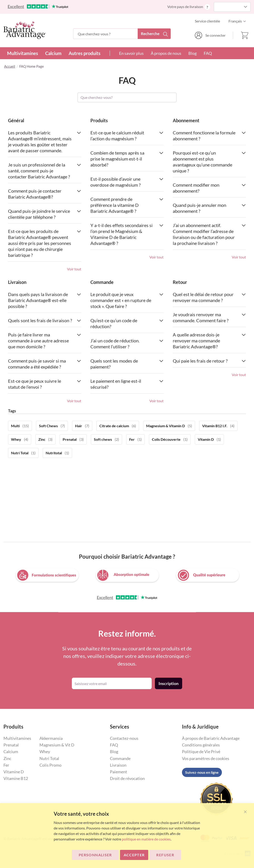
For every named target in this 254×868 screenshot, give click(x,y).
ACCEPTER (134, 855)
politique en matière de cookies (146, 839)
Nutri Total (49, 758)
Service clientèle (207, 21)
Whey (45, 752)
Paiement (119, 772)
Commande (120, 758)
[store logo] (25, 30)
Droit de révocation (127, 778)
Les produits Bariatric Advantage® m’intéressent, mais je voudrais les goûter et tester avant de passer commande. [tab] (45, 141)
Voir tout (74, 269)
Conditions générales (201, 745)
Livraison (118, 765)
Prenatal (11, 745)
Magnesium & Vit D (57, 745)
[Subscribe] (169, 683)
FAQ (208, 53)
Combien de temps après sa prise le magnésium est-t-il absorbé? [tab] (127, 159)
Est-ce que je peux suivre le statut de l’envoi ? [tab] (45, 384)
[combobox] (122, 34)
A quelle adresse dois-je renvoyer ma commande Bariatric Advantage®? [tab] (209, 341)
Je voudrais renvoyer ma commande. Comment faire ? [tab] (209, 317)
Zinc (7, 758)
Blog (193, 53)
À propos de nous (166, 53)
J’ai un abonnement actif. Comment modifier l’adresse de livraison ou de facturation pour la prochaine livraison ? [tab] (209, 234)
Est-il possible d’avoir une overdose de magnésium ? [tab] (127, 182)
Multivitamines (23, 53)
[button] (238, 21)
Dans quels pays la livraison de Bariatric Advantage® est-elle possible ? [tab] (45, 300)
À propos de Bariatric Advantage (211, 738)
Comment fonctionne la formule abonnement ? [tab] (209, 136)
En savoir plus (131, 53)
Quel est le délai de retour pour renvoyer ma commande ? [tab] (209, 297)
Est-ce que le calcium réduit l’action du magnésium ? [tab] (127, 136)
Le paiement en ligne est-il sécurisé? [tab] (127, 384)
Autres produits (85, 53)
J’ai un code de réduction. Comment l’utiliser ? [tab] (127, 344)
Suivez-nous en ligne (202, 772)
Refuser (165, 855)
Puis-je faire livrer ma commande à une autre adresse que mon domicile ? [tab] (45, 341)
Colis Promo (50, 765)
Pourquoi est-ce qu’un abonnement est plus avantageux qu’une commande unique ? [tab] (209, 162)
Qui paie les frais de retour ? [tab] (209, 361)
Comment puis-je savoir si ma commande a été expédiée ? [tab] (45, 364)
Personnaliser (95, 855)
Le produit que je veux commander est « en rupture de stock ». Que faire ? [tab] (127, 300)
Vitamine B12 (16, 778)
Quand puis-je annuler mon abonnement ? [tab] (209, 208)
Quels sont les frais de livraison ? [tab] (45, 320)
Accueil (10, 66)
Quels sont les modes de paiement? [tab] (127, 364)
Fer (6, 765)
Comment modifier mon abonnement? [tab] (209, 188)
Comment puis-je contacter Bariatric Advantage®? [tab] (45, 194)
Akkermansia (51, 738)
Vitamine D (14, 772)
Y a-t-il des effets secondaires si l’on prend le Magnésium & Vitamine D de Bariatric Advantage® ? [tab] (127, 234)
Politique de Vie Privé (201, 752)
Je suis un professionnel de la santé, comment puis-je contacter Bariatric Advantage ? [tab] (45, 171)
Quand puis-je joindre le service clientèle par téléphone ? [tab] (45, 214)
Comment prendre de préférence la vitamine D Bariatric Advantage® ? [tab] (127, 205)
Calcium (53, 53)
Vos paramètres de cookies (206, 758)
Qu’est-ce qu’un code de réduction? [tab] (127, 323)
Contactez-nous (124, 738)
